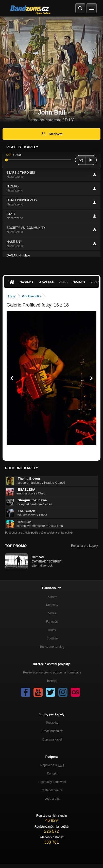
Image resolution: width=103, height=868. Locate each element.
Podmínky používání (52, 782)
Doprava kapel (52, 740)
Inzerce (52, 681)
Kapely (52, 597)
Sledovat (52, 134)
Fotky (12, 296)
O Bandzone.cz (52, 790)
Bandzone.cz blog (52, 647)
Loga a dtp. (52, 799)
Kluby (52, 630)
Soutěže (52, 638)
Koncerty (52, 605)
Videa (52, 613)
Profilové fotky (31, 296)
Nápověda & (52, 765)
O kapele (46, 282)
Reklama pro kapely (84, 546)
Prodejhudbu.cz (52, 731)
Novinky (27, 282)
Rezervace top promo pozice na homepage (52, 672)
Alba (63, 282)
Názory (79, 282)
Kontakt (52, 774)
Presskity (52, 723)
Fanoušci (52, 622)
